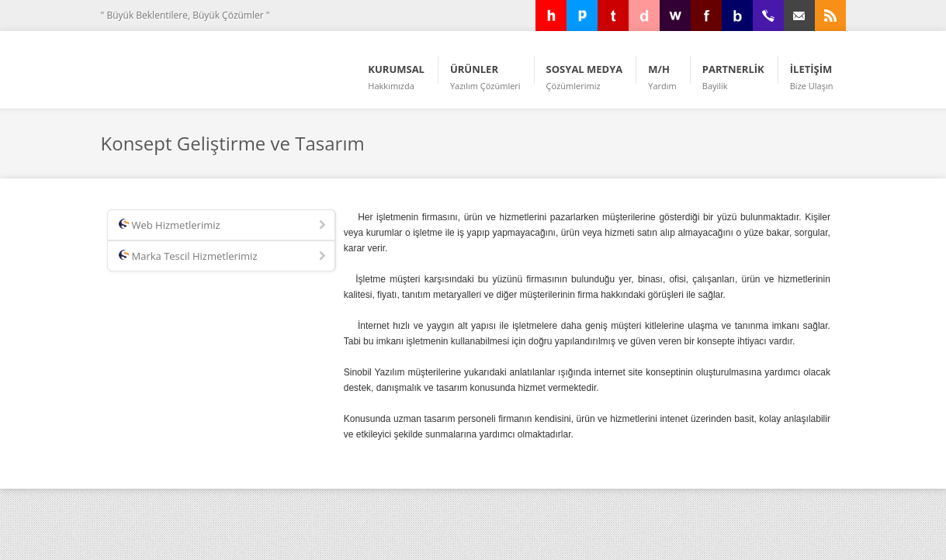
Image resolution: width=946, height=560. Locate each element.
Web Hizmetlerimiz (224, 226)
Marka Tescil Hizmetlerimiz (224, 257)
